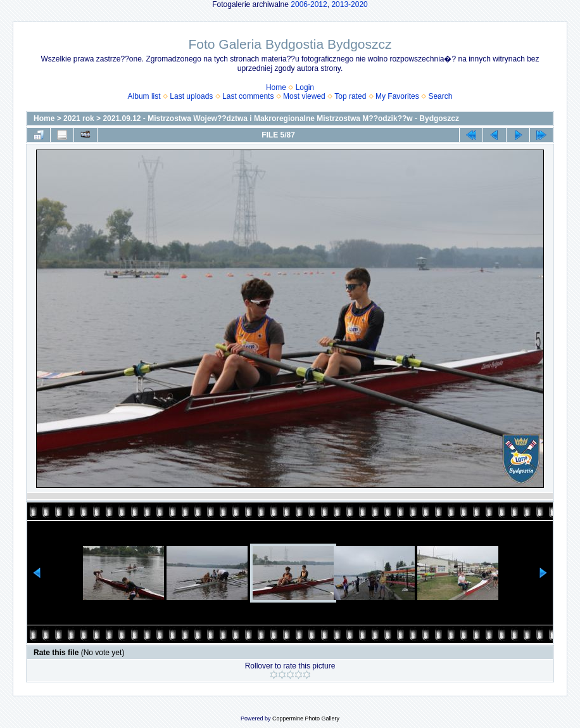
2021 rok (79, 118)
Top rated (350, 96)
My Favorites (397, 96)
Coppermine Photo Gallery (306, 718)
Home (276, 87)
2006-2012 (309, 4)
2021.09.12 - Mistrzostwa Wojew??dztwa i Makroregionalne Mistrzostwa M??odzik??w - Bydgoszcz (281, 118)
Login (305, 87)
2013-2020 (349, 4)
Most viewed (304, 96)
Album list (144, 96)
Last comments (248, 96)
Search (440, 96)
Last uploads (191, 96)
